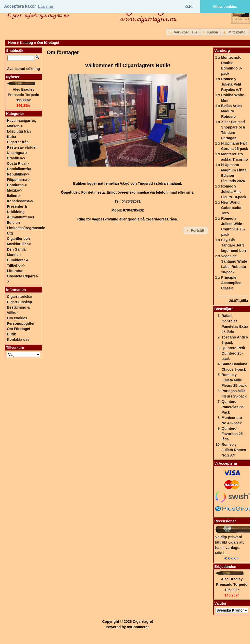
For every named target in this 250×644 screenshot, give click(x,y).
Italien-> (14, 196)
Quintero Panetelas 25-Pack (233, 407)
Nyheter (13, 77)
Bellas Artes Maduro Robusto (231, 111)
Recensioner (225, 521)
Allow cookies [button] (225, 7)
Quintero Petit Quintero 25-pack (233, 353)
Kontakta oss (18, 339)
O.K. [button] (189, 7)
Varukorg (222, 51)
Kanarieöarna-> (20, 201)
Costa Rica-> (18, 163)
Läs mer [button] (46, 7)
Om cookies (17, 318)
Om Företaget (19, 329)
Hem (12, 43)
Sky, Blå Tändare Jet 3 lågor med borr (234, 245)
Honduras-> (17, 185)
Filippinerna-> (19, 180)
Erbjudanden (225, 567)
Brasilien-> (16, 158)
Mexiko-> (15, 190)
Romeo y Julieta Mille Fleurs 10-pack (234, 192)
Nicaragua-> (17, 153)
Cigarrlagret (143, 622)
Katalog (26, 43)
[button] (183, 32)
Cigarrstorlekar (20, 297)
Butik (11, 334)
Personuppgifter (21, 323)
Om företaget (48, 43)
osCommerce (138, 627)
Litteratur (15, 271)
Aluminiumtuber (21, 217)
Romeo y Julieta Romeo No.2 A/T (234, 450)
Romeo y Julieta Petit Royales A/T (231, 84)
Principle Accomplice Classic (231, 283)
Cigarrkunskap (19, 302)
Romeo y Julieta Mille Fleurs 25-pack (234, 380)
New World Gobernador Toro (231, 208)
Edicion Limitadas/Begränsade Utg (26, 228)
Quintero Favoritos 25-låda (233, 434)
